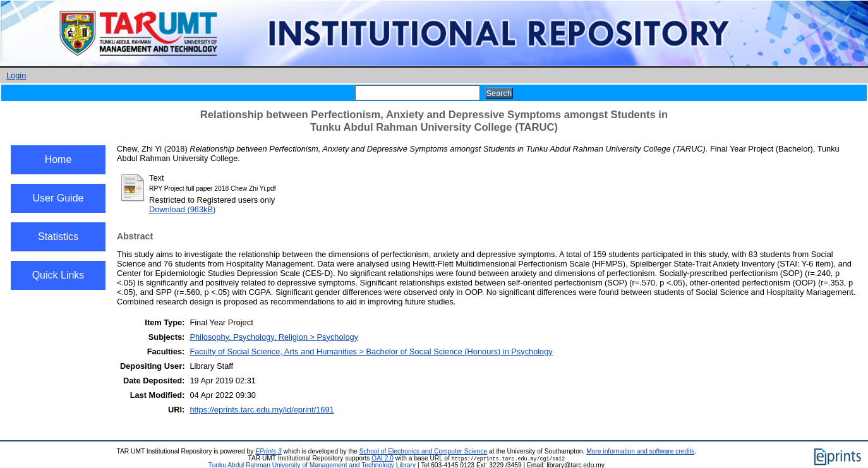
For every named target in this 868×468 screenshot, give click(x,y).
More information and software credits (640, 451)
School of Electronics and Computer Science (424, 451)
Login (16, 75)
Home (58, 159)
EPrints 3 (268, 451)
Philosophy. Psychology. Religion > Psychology (274, 337)
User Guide (58, 198)
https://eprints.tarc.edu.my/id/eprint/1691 (262, 410)
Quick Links (58, 275)
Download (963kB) (182, 209)
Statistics (58, 237)
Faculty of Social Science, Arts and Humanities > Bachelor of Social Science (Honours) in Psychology (371, 351)
